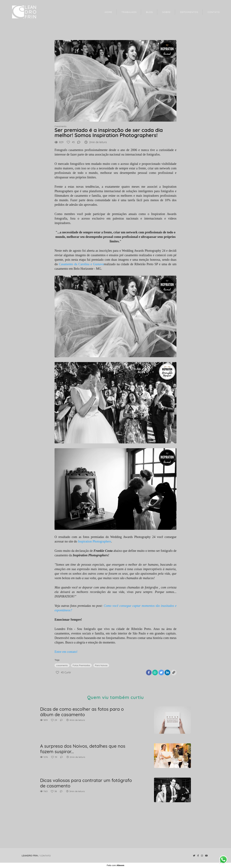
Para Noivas (101, 665)
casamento (62, 665)
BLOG (149, 12)
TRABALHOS (129, 12)
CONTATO (214, 12)
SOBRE (167, 12)
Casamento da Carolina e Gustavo (81, 264)
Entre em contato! (66, 652)
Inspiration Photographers (95, 541)
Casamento (61, 126)
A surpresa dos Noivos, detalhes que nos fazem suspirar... (83, 749)
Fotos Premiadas (81, 665)
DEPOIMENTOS (189, 12)
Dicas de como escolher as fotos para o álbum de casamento (82, 712)
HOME (108, 12)
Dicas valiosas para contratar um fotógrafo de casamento (86, 783)
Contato (45, 856)
